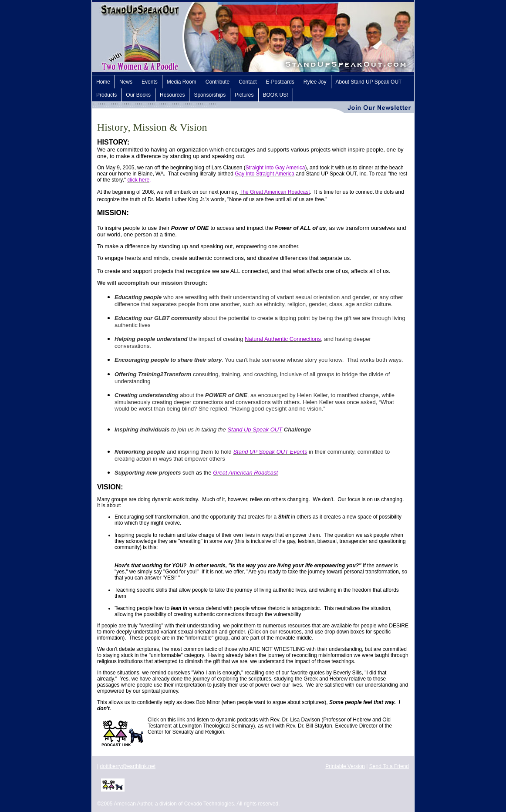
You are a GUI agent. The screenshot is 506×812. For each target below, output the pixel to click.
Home (103, 82)
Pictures (244, 95)
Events (150, 82)
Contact (248, 82)
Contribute (218, 82)
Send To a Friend (389, 766)
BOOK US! (276, 95)
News (126, 82)
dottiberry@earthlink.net (128, 766)
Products (106, 95)
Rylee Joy (315, 82)
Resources (172, 95)
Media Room (182, 82)
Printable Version (345, 766)
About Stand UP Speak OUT (369, 82)
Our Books (138, 95)
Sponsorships (210, 95)
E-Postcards (280, 82)
